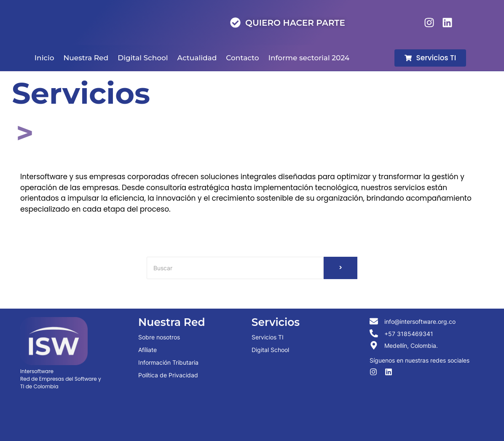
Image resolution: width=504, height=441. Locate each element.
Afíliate (147, 350)
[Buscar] (235, 268)
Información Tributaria (168, 362)
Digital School (270, 350)
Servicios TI (268, 337)
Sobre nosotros (159, 337)
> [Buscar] (341, 268)
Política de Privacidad (168, 375)
